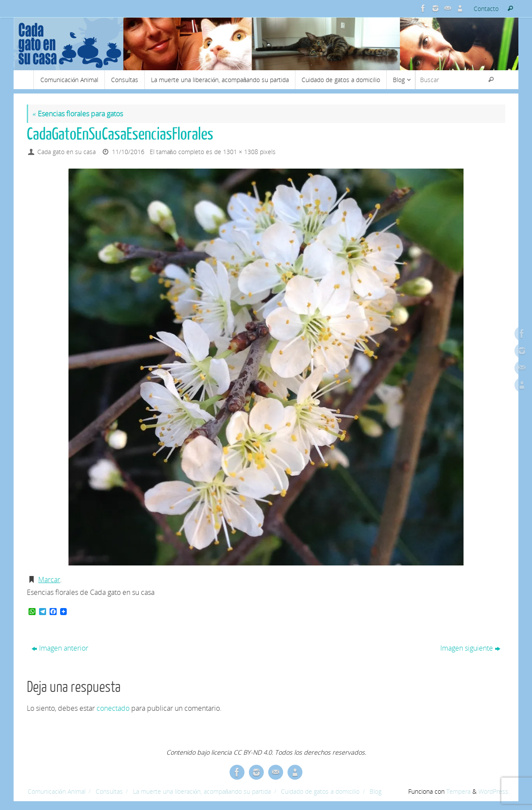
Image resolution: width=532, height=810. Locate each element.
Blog (376, 791)
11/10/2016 (128, 152)
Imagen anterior (60, 648)
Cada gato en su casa (66, 152)
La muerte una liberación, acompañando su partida (202, 791)
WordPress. (494, 791)
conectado (113, 708)
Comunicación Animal (57, 791)
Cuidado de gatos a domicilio (320, 791)
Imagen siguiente (470, 648)
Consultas (109, 791)
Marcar (49, 580)
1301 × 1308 (241, 152)
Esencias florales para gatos (78, 114)
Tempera (458, 791)
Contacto (486, 9)
